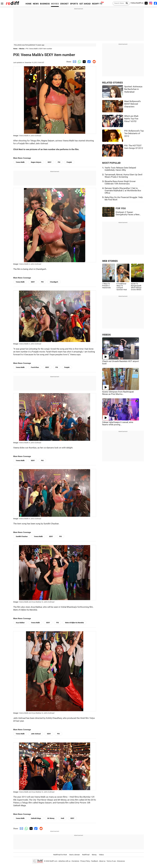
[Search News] (126, 3)
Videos (101, 855)
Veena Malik (20, 162)
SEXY (49, 162)
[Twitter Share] (84, 62)
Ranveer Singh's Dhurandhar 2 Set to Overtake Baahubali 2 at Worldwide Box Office (123, 191)
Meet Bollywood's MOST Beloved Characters (132, 104)
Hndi (62, 818)
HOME (29, 4)
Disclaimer (75, 861)
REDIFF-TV (97, 4)
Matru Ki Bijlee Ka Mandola (74, 623)
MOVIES (55, 4)
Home (15, 49)
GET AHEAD (85, 4)
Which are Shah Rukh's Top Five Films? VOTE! (131, 119)
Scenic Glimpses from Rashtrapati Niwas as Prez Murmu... (118, 393)
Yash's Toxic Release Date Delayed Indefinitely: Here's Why (120, 169)
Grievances (121, 861)
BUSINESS (45, 4)
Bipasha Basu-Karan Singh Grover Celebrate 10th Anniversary (120, 183)
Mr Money (51, 818)
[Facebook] (155, 3)
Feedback (95, 861)
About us (102, 861)
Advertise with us (64, 861)
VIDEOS (106, 335)
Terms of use (111, 861)
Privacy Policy (85, 861)
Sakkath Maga (36, 818)
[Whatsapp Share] (79, 62)
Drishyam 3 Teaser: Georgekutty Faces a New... (128, 213)
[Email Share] (74, 62)
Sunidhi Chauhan (22, 536)
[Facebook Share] (89, 62)
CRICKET (64, 4)
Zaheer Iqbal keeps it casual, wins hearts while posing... (118, 423)
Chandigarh (54, 282)
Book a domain (75, 855)
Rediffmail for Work (60, 855)
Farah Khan (35, 367)
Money (94, 855)
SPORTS (74, 4)
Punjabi (69, 162)
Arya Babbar (20, 623)
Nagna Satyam (36, 162)
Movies (22, 49)
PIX (59, 162)
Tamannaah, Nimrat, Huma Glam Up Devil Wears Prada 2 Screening (123, 176)
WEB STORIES (110, 261)
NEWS (36, 4)
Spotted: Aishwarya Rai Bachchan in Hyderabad (133, 89)
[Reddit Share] (94, 62)
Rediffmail (86, 855)
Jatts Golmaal (36, 734)
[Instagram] (151, 3)
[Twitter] (146, 3)
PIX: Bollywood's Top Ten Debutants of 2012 (134, 133)
